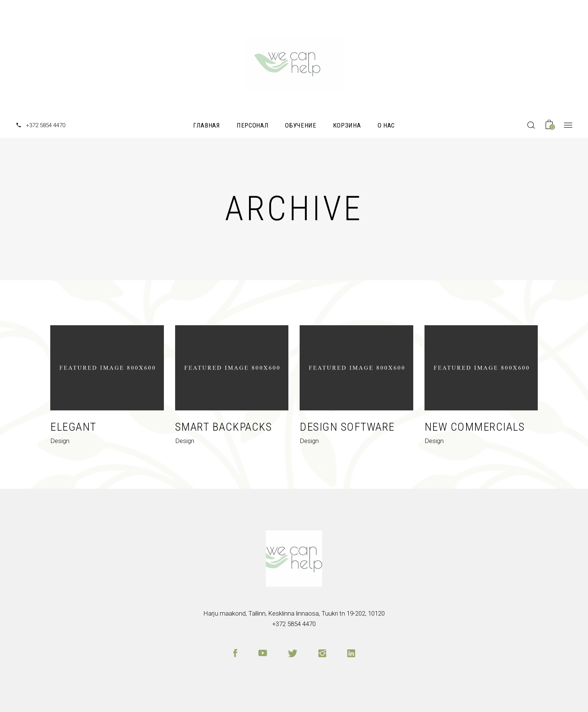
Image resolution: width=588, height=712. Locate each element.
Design (60, 441)
